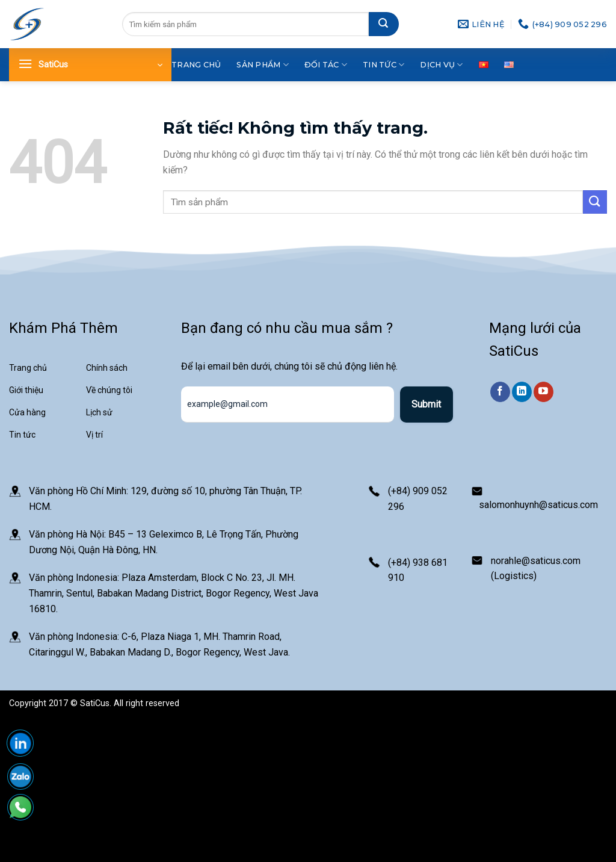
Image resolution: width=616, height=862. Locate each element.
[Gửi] (384, 24)
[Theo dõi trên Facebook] (500, 392)
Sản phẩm (263, 65)
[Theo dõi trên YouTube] (544, 392)
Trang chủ (196, 65)
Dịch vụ (441, 65)
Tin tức (383, 65)
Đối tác (326, 65)
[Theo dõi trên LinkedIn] (522, 392)
